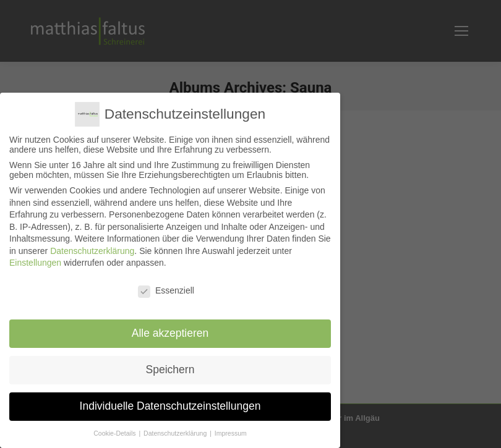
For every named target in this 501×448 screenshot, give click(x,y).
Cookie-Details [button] (115, 433)
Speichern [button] (170, 369)
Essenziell (166, 290)
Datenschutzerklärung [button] (176, 433)
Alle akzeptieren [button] (170, 333)
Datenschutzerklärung (92, 250)
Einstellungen (35, 263)
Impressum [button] (231, 433)
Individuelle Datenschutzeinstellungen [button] (170, 405)
